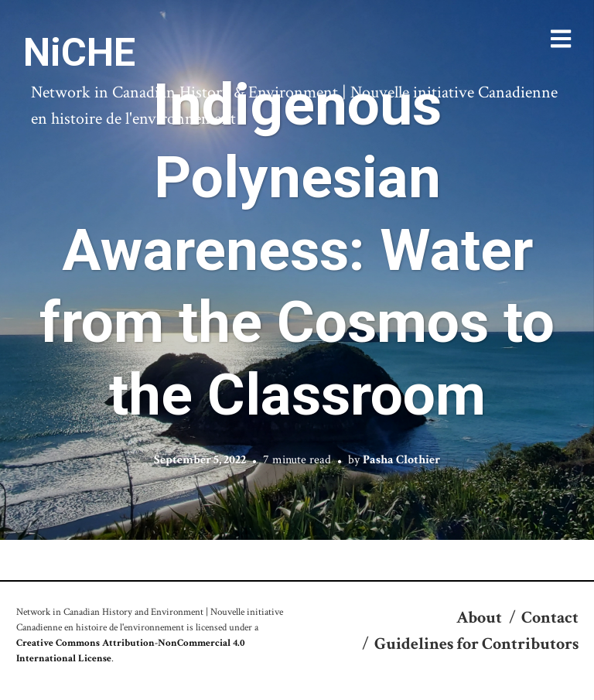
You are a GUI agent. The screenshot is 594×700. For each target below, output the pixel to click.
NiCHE (79, 53)
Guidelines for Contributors (476, 644)
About (479, 618)
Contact (550, 618)
